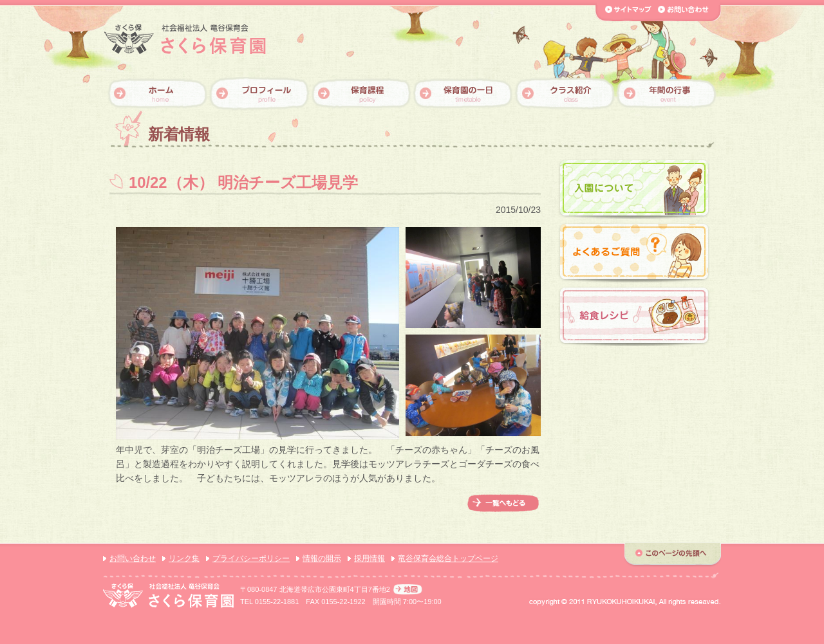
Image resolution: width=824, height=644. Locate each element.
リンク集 (184, 558)
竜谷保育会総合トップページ (448, 558)
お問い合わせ (133, 558)
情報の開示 (322, 558)
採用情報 (370, 558)
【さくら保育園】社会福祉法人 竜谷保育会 (185, 40)
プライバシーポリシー (251, 558)
